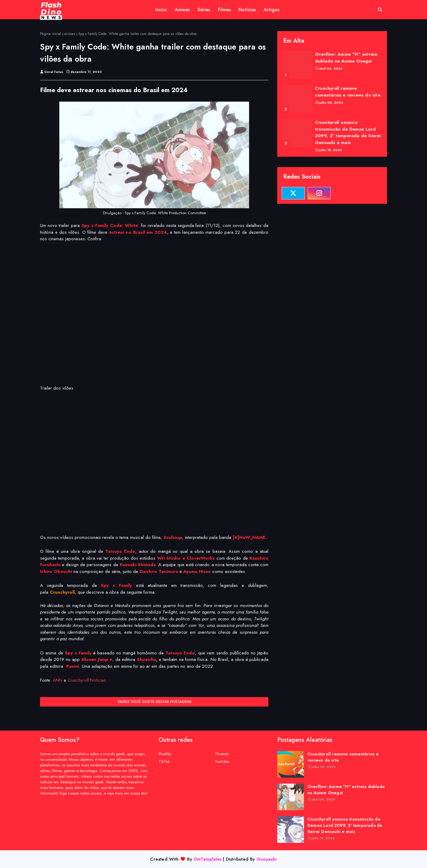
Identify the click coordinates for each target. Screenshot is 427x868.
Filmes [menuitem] (224, 10)
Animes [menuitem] (182, 10)
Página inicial (51, 34)
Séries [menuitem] (204, 10)
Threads (222, 754)
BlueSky (165, 754)
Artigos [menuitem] (271, 10)
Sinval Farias (54, 72)
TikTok (164, 761)
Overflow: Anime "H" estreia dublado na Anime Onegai (346, 58)
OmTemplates (208, 859)
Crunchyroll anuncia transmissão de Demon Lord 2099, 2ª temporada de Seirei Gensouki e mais (348, 132)
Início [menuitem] (161, 10)
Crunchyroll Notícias (87, 680)
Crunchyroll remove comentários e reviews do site (348, 92)
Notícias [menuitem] (247, 10)
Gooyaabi (267, 859)
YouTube (222, 761)
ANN (58, 680)
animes (70, 34)
